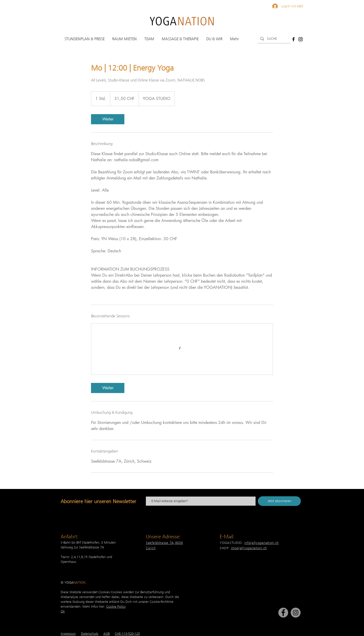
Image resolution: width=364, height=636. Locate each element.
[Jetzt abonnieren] (279, 501)
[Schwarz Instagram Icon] (301, 39)
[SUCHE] (274, 39)
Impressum (68, 633)
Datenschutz (90, 633)
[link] (108, 119)
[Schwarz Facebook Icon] (293, 39)
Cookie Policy (116, 606)
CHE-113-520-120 (127, 633)
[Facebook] (283, 613)
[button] (85, 39)
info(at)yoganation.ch (261, 543)
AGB (107, 633)
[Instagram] (296, 613)
